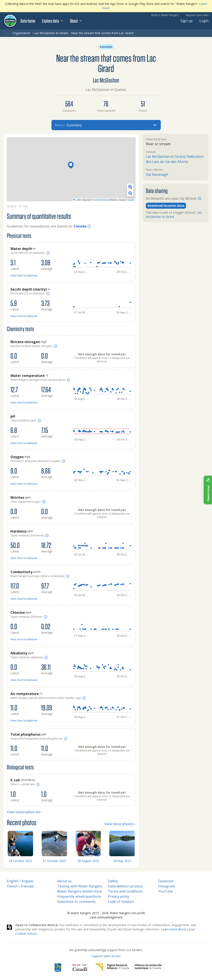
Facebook (166, 881)
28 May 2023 (122, 861)
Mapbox (131, 200)
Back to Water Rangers (165, 15)
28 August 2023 (88, 861)
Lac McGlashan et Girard (51, 33)
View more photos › (120, 824)
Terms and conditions (125, 891)
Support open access (106, 956)
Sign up (186, 21)
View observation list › (24, 812)
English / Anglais (20, 881)
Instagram (167, 886)
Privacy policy (118, 896)
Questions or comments (76, 902)
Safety (113, 881)
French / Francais (20, 886)
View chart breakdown (24, 275)
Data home (28, 21)
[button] (71, 165)
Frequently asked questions (79, 896)
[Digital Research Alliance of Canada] (128, 968)
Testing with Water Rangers (80, 886)
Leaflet (77, 200)
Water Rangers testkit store (80, 891)
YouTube (166, 891)
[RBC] (58, 968)
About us (64, 881)
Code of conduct (121, 902)
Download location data (166, 206)
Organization (21, 33)
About (76, 21)
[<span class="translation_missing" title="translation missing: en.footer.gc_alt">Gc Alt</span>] (80, 968)
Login (204, 21)
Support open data (197, 15)
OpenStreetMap (100, 200)
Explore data (53, 21)
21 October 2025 (54, 861)
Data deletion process (125, 886)
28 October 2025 (20, 861)
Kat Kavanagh (157, 174)
